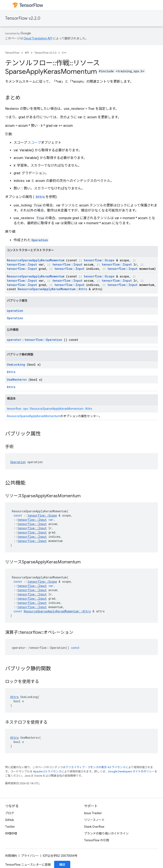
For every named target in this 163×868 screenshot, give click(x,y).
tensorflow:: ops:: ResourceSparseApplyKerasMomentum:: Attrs (49, 409)
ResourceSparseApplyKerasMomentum (36, 260)
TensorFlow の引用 (97, 840)
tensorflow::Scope (99, 260)
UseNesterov (17, 380)
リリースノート (94, 820)
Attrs (40, 197)
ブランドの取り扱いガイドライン (106, 833)
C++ (64, 53)
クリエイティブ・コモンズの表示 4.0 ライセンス (96, 767)
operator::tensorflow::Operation (34, 340)
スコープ (34, 143)
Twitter (10, 827)
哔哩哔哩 (11, 833)
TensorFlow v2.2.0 (23, 18)
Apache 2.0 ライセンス (47, 771)
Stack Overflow (94, 827)
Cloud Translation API (38, 38)
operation (15, 311)
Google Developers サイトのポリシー (131, 771)
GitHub (10, 820)
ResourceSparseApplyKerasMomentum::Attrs (52, 289)
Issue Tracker (93, 813)
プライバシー (30, 856)
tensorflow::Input (22, 264)
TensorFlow (12, 53)
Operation (40, 240)
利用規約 (11, 856)
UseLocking (16, 364)
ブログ (10, 813)
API (27, 53)
